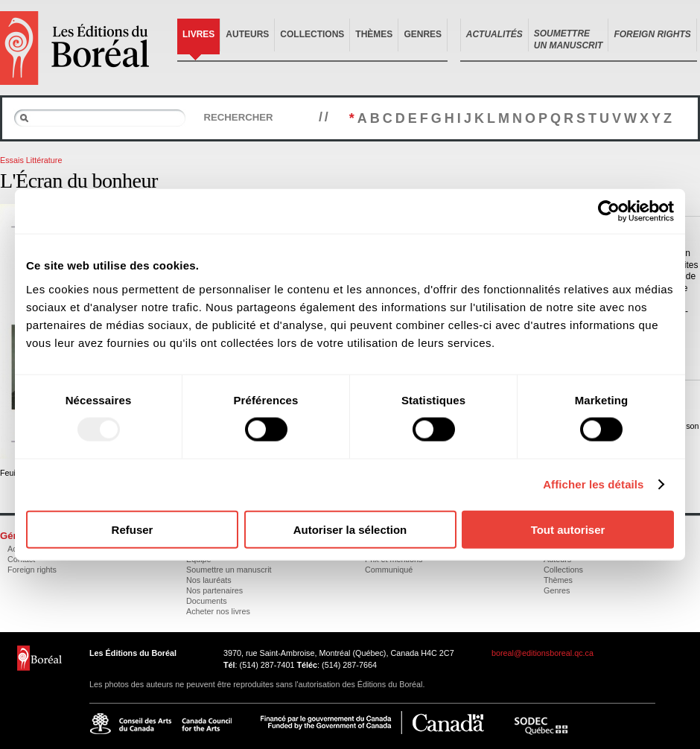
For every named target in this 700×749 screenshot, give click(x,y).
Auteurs (247, 34)
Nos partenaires (214, 590)
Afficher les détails (593, 484)
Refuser (133, 529)
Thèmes (374, 34)
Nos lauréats (209, 580)
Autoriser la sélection (350, 529)
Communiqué (389, 570)
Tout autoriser (568, 529)
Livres (198, 34)
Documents (207, 601)
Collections (312, 34)
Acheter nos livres (218, 611)
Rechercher (238, 117)
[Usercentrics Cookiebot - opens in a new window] (609, 211)
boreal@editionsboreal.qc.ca (542, 653)
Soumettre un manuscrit (229, 570)
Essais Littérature (31, 160)
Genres (423, 34)
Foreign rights (32, 570)
